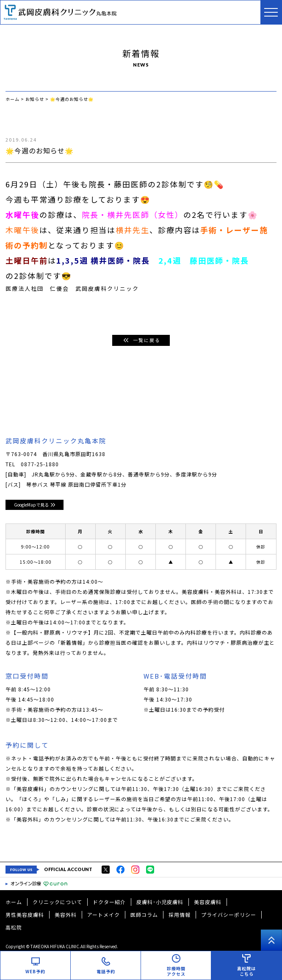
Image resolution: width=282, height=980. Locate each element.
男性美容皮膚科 (25, 915)
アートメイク (104, 915)
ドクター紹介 (109, 902)
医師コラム (144, 915)
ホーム (14, 902)
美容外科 (66, 915)
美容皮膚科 (208, 902)
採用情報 (180, 915)
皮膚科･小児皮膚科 (160, 902)
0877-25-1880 (40, 464)
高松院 (14, 927)
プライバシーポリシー (229, 915)
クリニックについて (57, 902)
